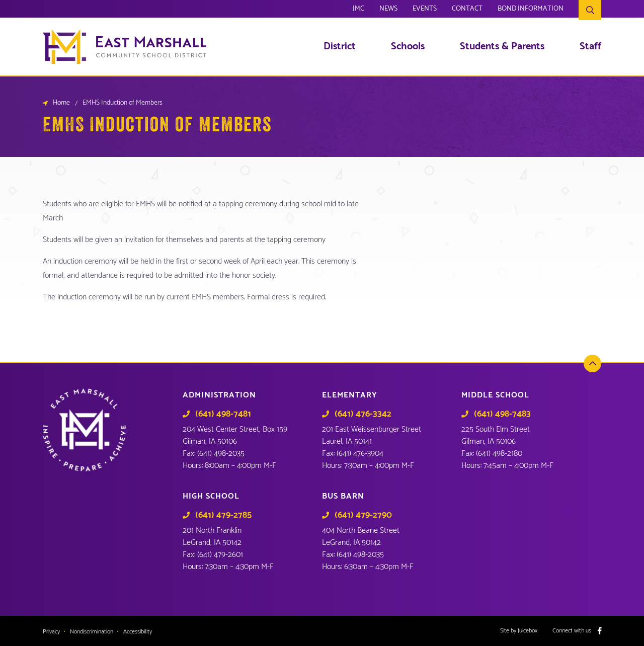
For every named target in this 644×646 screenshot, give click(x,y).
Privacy (51, 632)
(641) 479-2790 (363, 515)
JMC (358, 10)
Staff (590, 47)
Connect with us (572, 631)
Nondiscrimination (92, 632)
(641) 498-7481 (223, 414)
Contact (467, 10)
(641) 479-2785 (223, 515)
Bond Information (531, 10)
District (340, 47)
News (388, 10)
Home (61, 103)
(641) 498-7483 (502, 414)
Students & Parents (502, 47)
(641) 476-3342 (363, 414)
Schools (408, 47)
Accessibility (138, 632)
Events (425, 10)
